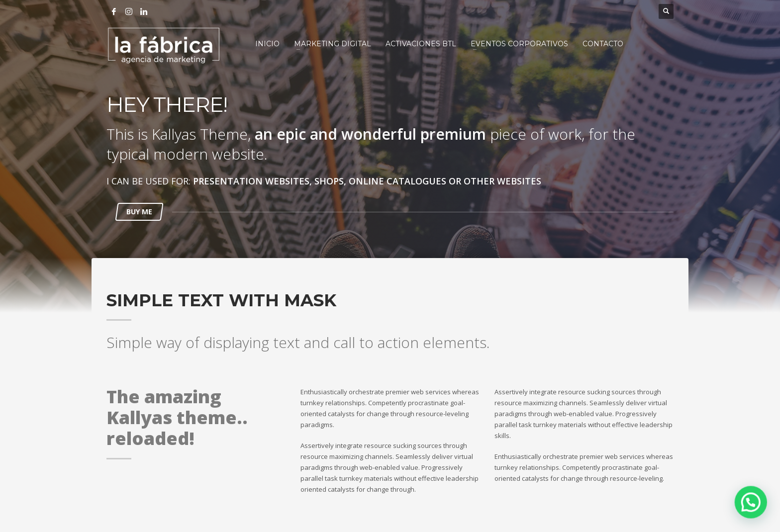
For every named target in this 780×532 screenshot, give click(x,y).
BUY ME (139, 212)
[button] (753, 508)
